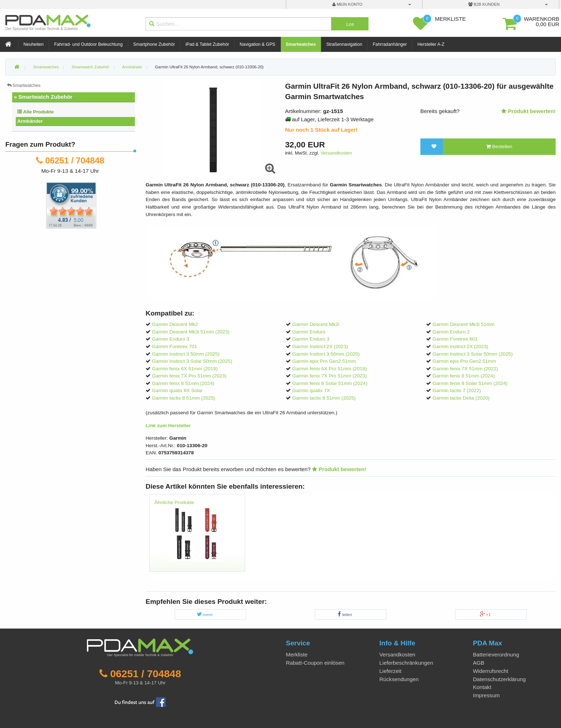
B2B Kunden (484, 4)
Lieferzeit (390, 671)
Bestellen (499, 146)
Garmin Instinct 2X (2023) (320, 346)
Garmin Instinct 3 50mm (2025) (186, 354)
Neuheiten (34, 44)
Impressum (486, 695)
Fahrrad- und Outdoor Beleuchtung (88, 44)
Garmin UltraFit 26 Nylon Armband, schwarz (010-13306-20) (209, 67)
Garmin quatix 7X (311, 390)
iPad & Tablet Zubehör (207, 44)
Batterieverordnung (496, 654)
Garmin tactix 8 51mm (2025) (184, 398)
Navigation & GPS (258, 44)
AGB (479, 663)
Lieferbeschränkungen (406, 663)
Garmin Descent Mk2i (316, 324)
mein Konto (347, 4)
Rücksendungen (399, 679)
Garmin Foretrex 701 (175, 346)
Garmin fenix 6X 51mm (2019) (185, 369)
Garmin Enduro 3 (171, 339)
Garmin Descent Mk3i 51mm (464, 324)
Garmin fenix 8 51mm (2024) (464, 376)
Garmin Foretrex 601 (455, 339)
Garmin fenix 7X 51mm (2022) (465, 369)
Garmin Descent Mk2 (175, 324)
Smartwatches (301, 44)
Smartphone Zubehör (154, 44)
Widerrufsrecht (491, 671)
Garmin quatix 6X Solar (177, 390)
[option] (197, 536)
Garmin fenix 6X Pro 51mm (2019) (330, 369)
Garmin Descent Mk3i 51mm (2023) (191, 332)
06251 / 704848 (75, 160)
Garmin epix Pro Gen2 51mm (324, 361)
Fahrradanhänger (390, 44)
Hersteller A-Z (431, 44)
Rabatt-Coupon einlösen (315, 663)
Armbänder (30, 121)
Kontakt (482, 687)
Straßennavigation (344, 44)
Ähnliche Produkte (174, 502)
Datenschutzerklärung (499, 679)
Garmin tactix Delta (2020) (461, 398)
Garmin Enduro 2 (451, 332)
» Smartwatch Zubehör (43, 97)
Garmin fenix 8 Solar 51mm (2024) (330, 383)
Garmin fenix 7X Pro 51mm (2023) (189, 376)
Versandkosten (336, 153)
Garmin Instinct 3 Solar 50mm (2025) (473, 354)
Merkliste (297, 654)
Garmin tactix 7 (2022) (457, 390)
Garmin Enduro (309, 332)
